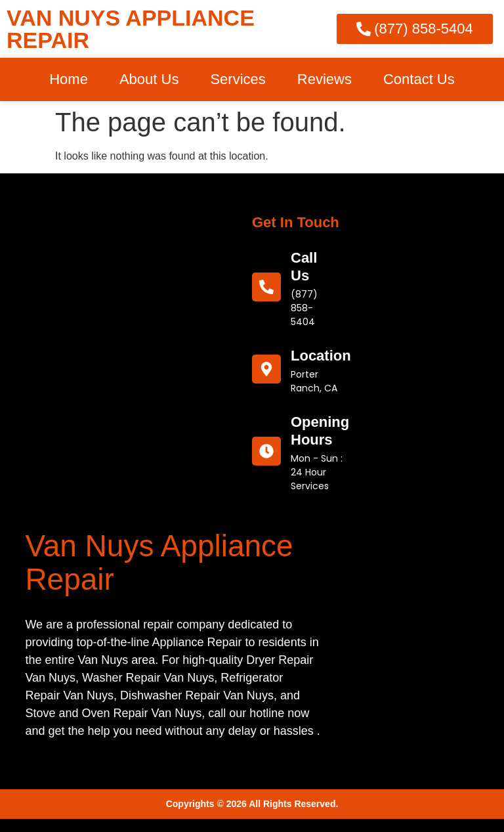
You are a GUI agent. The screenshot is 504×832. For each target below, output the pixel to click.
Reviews (325, 79)
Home (69, 79)
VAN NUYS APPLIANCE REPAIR (131, 29)
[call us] (266, 287)
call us (304, 266)
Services (238, 79)
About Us (149, 79)
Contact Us (419, 79)
